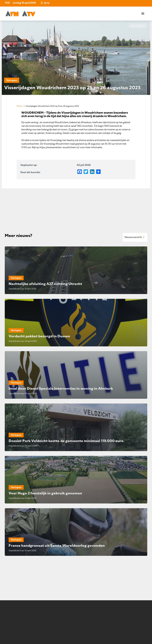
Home (19, 106)
